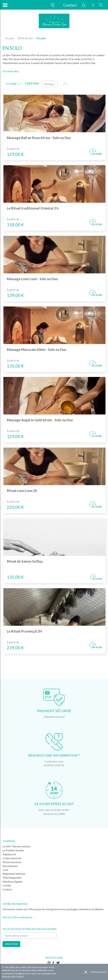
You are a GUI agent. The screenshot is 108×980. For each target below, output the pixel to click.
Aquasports (9, 854)
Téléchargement (12, 878)
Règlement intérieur (14, 874)
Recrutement (10, 866)
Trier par (32, 84)
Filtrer (14, 84)
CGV (5, 870)
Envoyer (11, 944)
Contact (68, 5)
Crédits (7, 885)
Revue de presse (12, 862)
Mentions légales (13, 881)
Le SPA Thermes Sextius (16, 846)
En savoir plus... (11, 71)
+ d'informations (98, 972)
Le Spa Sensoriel (12, 858)
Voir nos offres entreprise (17, 917)
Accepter (86, 972)
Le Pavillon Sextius (13, 850)
